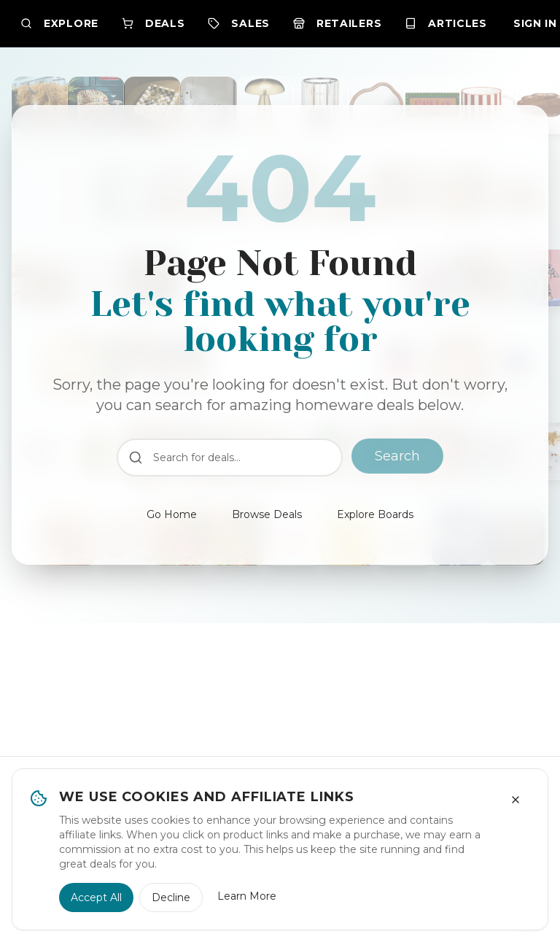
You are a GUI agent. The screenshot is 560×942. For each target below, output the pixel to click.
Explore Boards (375, 514)
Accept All (96, 897)
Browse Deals (267, 514)
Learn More (247, 896)
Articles (446, 23)
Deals (153, 23)
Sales (239, 23)
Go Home (172, 514)
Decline (171, 897)
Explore (59, 23)
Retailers (337, 23)
